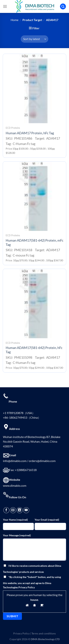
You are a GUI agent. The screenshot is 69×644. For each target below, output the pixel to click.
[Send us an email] (13, 510)
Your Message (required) (17, 535)
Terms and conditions (44, 633)
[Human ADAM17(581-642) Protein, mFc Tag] (34, 196)
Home (15, 20)
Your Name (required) (15, 520)
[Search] (63, 7)
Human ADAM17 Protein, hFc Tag (30, 133)
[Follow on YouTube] (26, 510)
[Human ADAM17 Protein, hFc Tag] (34, 89)
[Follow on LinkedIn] (20, 510)
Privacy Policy (21, 633)
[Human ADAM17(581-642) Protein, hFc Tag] (34, 304)
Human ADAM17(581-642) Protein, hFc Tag (34, 350)
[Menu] (5, 6)
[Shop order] (34, 39)
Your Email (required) (47, 520)
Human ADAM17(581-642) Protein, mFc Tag (34, 243)
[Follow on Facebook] (6, 510)
